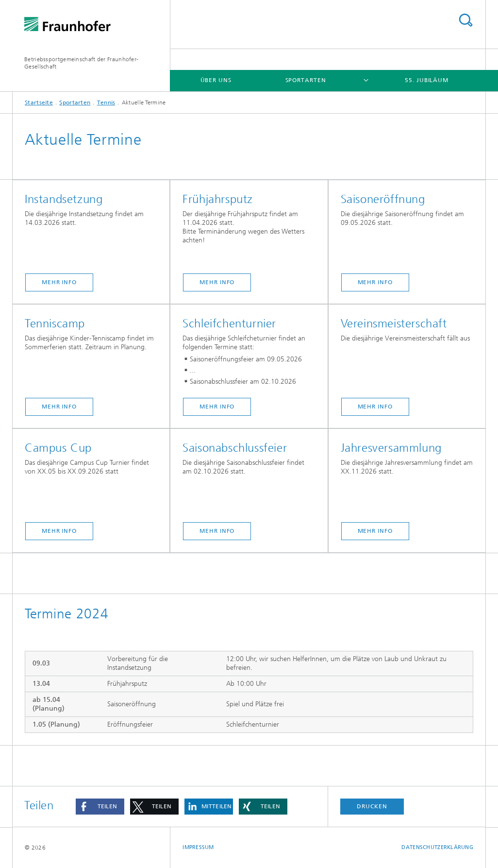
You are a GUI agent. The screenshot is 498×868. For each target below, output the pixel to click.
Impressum (198, 847)
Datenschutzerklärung (437, 847)
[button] (100, 807)
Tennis (106, 102)
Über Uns (216, 80)
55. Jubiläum (427, 80)
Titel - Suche (465, 20)
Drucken (372, 806)
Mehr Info (217, 282)
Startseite (39, 102)
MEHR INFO (59, 282)
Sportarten (306, 80)
